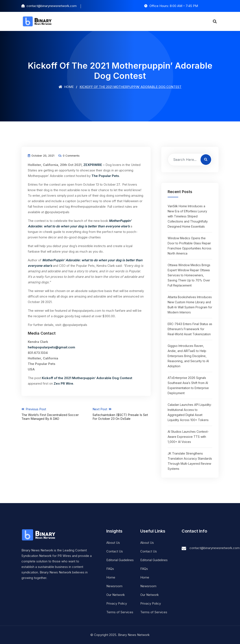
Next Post (122, 414)
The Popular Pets (105, 176)
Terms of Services (120, 612)
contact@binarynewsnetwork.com (215, 548)
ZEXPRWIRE (93, 165)
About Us (113, 543)
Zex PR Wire (63, 383)
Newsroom (114, 586)
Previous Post (51, 414)
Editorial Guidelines (120, 560)
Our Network (116, 595)
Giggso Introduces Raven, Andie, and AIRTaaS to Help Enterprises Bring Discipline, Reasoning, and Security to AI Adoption (188, 356)
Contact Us (115, 551)
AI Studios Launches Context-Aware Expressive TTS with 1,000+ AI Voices (188, 437)
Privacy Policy (117, 603)
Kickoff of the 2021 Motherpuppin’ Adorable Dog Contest (87, 378)
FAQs (110, 569)
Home (66, 87)
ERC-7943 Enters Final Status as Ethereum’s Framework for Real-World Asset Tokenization (190, 329)
